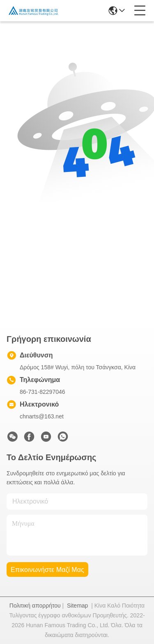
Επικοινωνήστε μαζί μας (47, 570)
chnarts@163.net (42, 416)
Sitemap (77, 606)
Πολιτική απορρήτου (35, 606)
